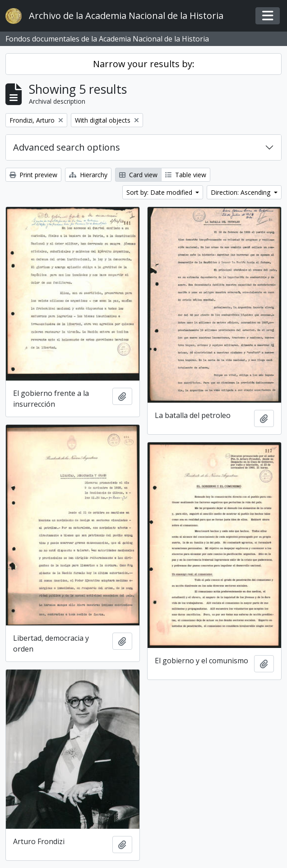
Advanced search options (67, 147)
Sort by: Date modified (160, 192)
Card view (138, 175)
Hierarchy (88, 175)
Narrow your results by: (144, 64)
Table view (186, 175)
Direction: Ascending (241, 192)
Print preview (33, 175)
